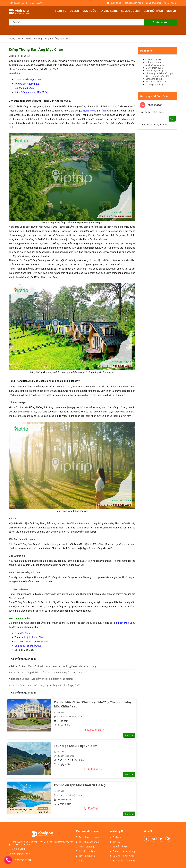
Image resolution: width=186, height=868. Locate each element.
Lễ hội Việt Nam (153, 62)
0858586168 (17, 3)
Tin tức (115, 842)
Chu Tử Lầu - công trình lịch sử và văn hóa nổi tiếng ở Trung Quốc (46, 673)
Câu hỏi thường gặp (122, 856)
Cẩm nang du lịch (154, 79)
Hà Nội (61, 712)
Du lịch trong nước (83, 11)
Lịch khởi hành (153, 11)
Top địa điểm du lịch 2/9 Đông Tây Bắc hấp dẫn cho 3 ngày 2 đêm (45, 685)
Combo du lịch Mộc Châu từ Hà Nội (80, 785)
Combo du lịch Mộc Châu (70, 717)
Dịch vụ (171, 11)
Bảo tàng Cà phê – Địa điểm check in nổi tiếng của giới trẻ (41, 679)
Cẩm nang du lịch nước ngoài (160, 73)
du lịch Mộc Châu (126, 623)
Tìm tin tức (160, 22)
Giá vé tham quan (154, 68)
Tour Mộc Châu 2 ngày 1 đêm (76, 746)
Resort (59, 11)
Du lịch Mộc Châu (66, 756)
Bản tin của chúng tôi (156, 82)
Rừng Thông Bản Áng (95, 111)
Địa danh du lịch (154, 59)
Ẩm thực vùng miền (155, 65)
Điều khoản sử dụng (122, 851)
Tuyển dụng (114, 3)
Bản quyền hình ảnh (122, 861)
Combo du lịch (131, 11)
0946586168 (37, 3)
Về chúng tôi (153, 3)
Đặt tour (129, 735)
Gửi (172, 119)
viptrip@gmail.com (22, 854)
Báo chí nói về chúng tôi (157, 76)
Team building (108, 11)
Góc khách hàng (133, 3)
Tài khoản (170, 3)
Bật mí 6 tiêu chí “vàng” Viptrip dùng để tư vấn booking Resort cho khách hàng (53, 666)
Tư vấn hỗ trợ (119, 847)
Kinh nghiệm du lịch (155, 71)
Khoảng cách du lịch (155, 84)
